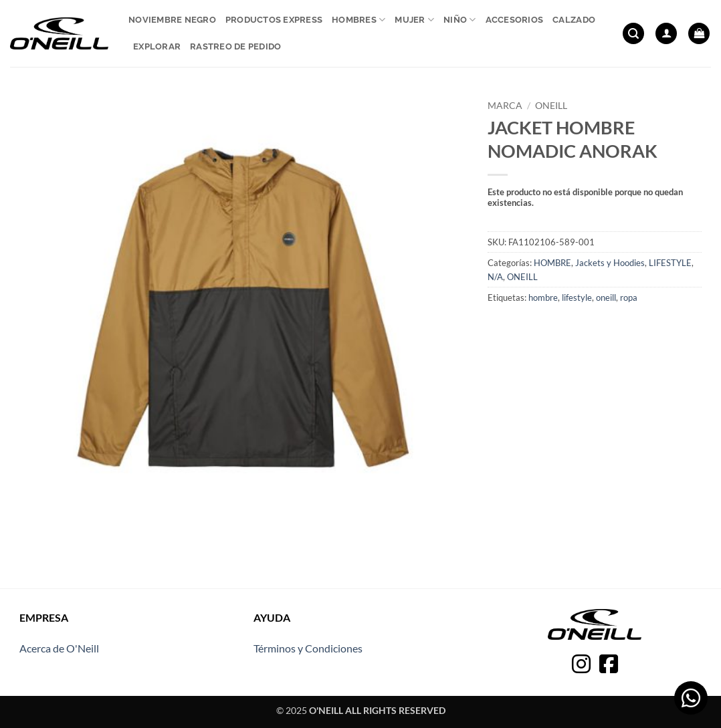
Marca (505, 106)
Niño (459, 20)
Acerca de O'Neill (59, 648)
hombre (543, 297)
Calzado (574, 20)
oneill (606, 297)
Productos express (274, 20)
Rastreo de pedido (235, 46)
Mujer (414, 20)
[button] (633, 34)
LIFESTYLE (670, 263)
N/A (495, 277)
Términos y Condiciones (308, 648)
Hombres (358, 20)
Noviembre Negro (172, 20)
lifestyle (577, 297)
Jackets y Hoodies (610, 263)
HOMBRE (552, 263)
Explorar (157, 46)
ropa (629, 297)
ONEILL (551, 106)
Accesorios (515, 20)
